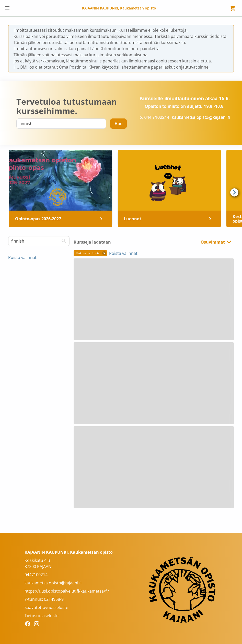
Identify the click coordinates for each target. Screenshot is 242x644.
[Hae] (118, 124)
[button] (104, 253)
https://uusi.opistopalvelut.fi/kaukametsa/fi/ (67, 591)
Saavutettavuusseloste (46, 607)
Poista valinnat (22, 257)
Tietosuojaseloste (42, 616)
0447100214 (36, 575)
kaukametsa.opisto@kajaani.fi (53, 583)
